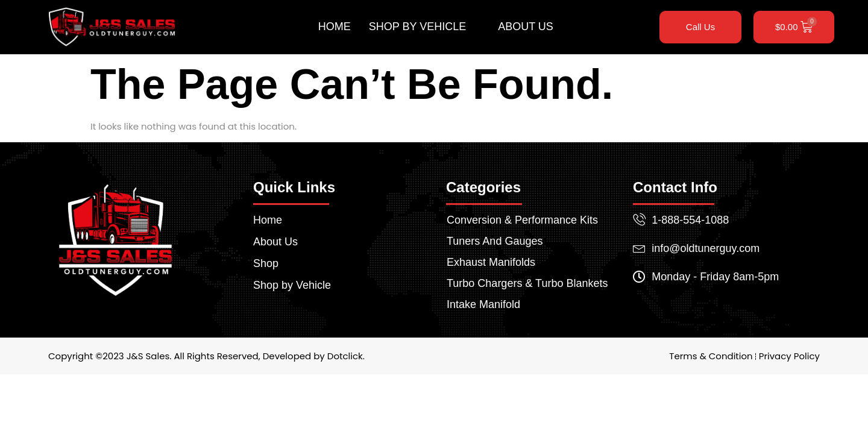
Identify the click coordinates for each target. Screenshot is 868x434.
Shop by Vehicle (423, 27)
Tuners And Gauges (495, 241)
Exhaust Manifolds (491, 262)
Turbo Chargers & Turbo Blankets (527, 283)
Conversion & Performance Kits (522, 220)
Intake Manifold (483, 304)
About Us (526, 27)
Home (335, 27)
